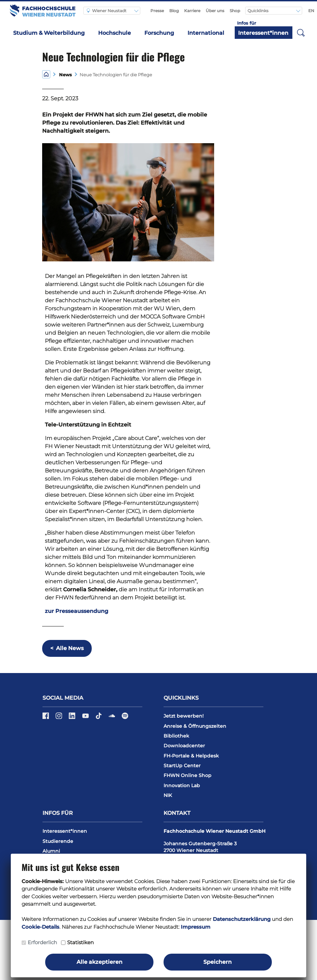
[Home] (46, 74)
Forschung (159, 33)
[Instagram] (60, 718)
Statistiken (80, 942)
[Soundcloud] (112, 718)
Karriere (192, 11)
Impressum (196, 927)
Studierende (58, 841)
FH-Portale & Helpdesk (191, 756)
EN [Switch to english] (311, 11)
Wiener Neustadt (107, 11)
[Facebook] (46, 718)
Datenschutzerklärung (242, 919)
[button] (301, 32)
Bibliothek (176, 736)
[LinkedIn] (73, 718)
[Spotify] (125, 718)
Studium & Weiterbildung (49, 33)
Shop (235, 11)
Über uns (215, 11)
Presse (157, 11)
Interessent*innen (263, 33)
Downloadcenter (184, 746)
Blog (174, 11)
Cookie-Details (40, 927)
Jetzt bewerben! (184, 716)
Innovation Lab (182, 785)
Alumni (51, 851)
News (64, 75)
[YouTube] (86, 718)
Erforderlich (42, 942)
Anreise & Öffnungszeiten (195, 726)
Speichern (218, 962)
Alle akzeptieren (99, 962)
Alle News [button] (67, 648)
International (206, 33)
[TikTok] (99, 718)
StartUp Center (182, 766)
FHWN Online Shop (188, 775)
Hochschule (114, 33)
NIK (168, 795)
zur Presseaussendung (77, 611)
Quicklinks (258, 11)
